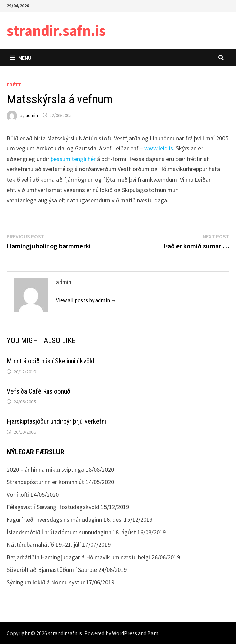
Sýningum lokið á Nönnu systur (46, 582)
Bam (153, 633)
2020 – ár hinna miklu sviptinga (45, 469)
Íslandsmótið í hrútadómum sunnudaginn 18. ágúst (71, 532)
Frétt (14, 85)
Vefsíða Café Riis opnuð (39, 391)
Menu (21, 58)
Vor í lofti (18, 494)
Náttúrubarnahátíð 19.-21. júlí (44, 545)
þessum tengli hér (73, 159)
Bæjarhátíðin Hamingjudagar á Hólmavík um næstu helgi (78, 557)
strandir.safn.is (56, 30)
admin (32, 115)
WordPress (124, 633)
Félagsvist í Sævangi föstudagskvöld (53, 507)
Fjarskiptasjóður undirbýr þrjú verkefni (56, 421)
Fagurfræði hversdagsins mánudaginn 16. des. (65, 520)
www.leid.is (159, 148)
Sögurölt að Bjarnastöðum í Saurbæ (52, 570)
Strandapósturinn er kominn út (45, 482)
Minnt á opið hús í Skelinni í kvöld (51, 361)
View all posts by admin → (86, 300)
